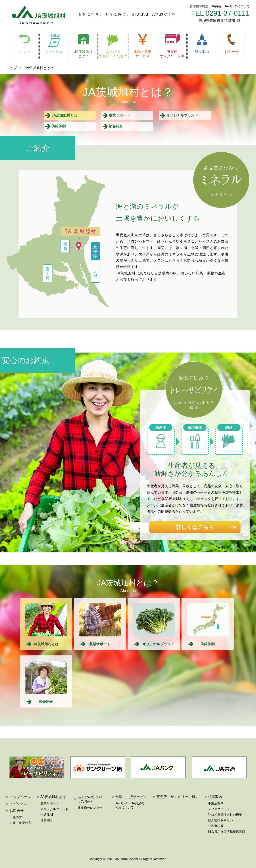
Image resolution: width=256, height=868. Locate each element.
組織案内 (202, 52)
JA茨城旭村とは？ (83, 54)
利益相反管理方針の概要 (225, 815)
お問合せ (231, 52)
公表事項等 (216, 826)
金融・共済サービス (143, 54)
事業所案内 (216, 803)
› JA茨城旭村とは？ (37, 68)
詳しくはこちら (195, 527)
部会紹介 (116, 126)
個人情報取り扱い (220, 820)
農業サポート (119, 115)
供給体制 (59, 126)
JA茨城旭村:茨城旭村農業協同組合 (36, 14)
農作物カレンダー (90, 808)
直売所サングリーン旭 (172, 54)
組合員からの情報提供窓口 (227, 831)
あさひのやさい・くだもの (113, 54)
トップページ (20, 797)
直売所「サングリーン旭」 (178, 797)
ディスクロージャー (222, 809)
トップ (24, 52)
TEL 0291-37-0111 (220, 13)
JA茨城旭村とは (64, 115)
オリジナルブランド (182, 115)
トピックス (54, 52)
